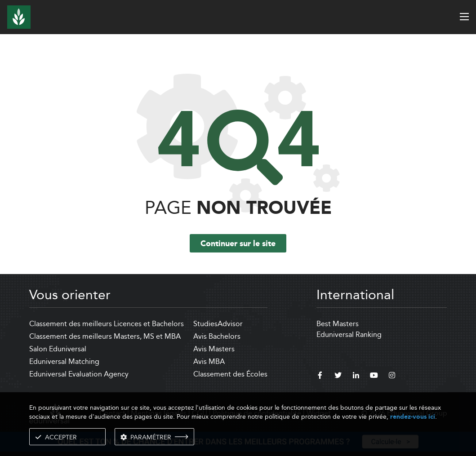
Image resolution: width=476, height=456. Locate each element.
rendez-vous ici (413, 417)
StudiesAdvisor (218, 324)
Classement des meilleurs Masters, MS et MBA (105, 336)
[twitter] (338, 376)
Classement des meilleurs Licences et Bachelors (107, 324)
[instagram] (392, 376)
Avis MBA (209, 361)
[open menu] (464, 17)
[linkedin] (356, 376)
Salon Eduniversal (58, 349)
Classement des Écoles (230, 374)
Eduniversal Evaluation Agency (79, 374)
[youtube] (374, 376)
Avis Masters (214, 349)
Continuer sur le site (238, 244)
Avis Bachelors (217, 336)
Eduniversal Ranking (349, 334)
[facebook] (320, 376)
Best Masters (338, 324)
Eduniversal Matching (64, 361)
